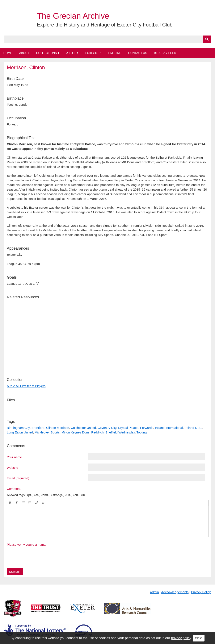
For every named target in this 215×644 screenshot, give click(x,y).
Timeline (115, 53)
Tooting (142, 432)
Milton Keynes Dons (75, 432)
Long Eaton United (20, 432)
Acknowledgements (175, 592)
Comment (14, 489)
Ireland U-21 (193, 428)
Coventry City (107, 428)
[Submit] (207, 39)
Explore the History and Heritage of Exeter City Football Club (105, 25)
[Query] (108, 39)
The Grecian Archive (73, 16)
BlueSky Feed (165, 53)
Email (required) (18, 478)
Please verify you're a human (27, 545)
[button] (10, 503)
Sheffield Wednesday (120, 432)
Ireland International (169, 428)
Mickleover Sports (47, 432)
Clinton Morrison (58, 428)
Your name (14, 457)
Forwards (147, 428)
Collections (47, 53)
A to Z (71, 53)
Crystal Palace (128, 428)
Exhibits (92, 53)
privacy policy (181, 638)
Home (8, 53)
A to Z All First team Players (26, 386)
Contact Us (138, 53)
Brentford (38, 428)
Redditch (97, 432)
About (24, 53)
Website (12, 468)
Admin (154, 592)
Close (199, 638)
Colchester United (83, 428)
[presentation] (10, 503)
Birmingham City (18, 428)
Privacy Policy (201, 592)
